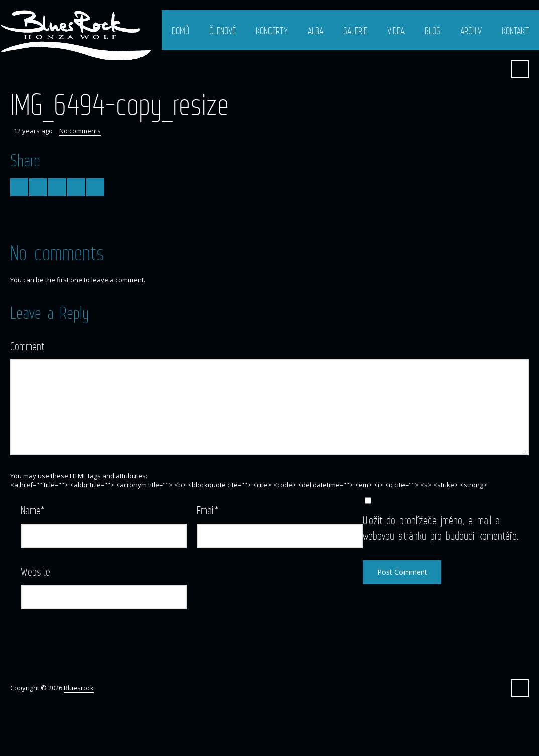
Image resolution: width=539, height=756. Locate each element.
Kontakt (515, 31)
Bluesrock (79, 688)
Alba (315, 31)
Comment (27, 346)
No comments (80, 131)
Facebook (495, 69)
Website (35, 572)
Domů (180, 31)
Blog (432, 31)
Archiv (471, 31)
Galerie (355, 31)
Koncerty (272, 31)
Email (208, 510)
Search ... (520, 69)
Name (33, 510)
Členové (223, 31)
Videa (396, 31)
